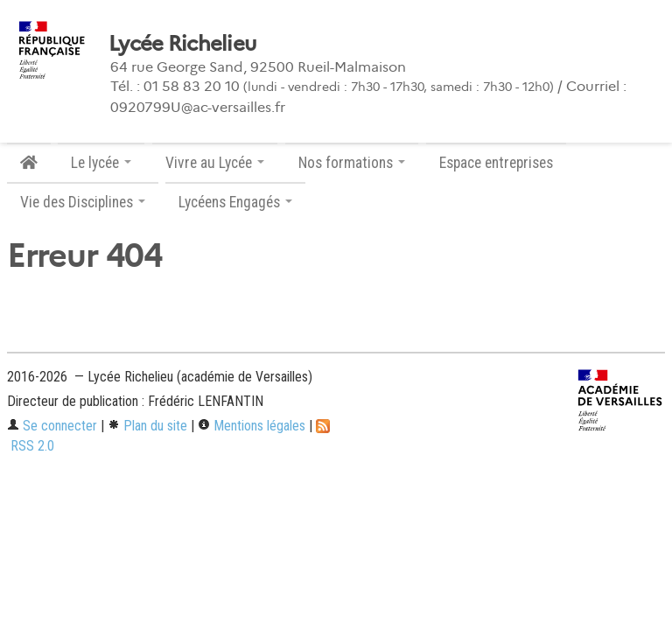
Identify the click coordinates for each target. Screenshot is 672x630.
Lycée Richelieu (182, 44)
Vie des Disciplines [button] (83, 202)
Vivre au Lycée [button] (215, 163)
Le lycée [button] (101, 163)
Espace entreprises (496, 163)
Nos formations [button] (352, 163)
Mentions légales (252, 426)
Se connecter (52, 426)
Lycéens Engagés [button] (235, 202)
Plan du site (147, 426)
